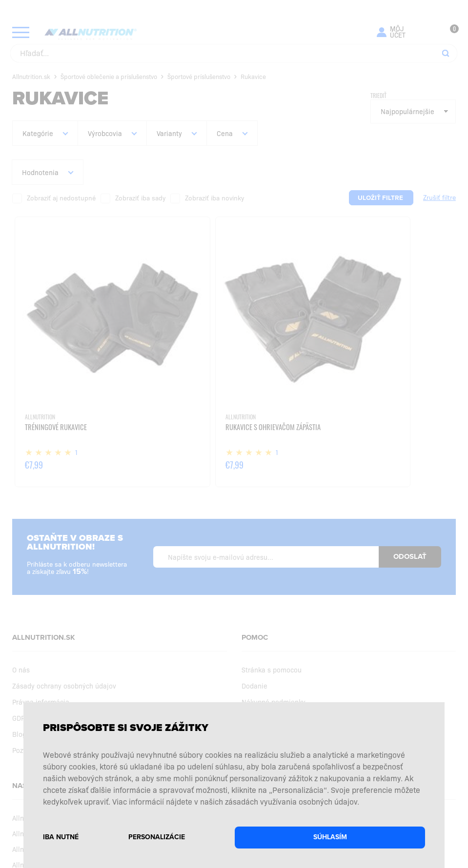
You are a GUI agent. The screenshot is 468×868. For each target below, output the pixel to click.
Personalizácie (157, 837)
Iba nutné (61, 837)
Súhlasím (330, 837)
